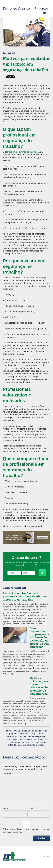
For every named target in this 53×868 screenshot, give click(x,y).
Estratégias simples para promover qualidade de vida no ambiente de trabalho (25, 596)
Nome (6, 808)
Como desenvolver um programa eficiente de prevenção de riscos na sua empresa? (39, 637)
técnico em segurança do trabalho (21, 152)
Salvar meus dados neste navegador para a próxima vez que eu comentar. (26, 831)
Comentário (9, 773)
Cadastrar (42, 573)
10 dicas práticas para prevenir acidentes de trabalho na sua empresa (39, 686)
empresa (41, 117)
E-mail (31, 808)
